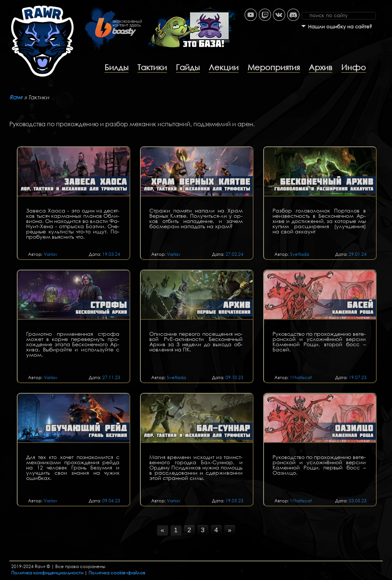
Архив (321, 67)
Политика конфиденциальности (47, 573)
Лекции (224, 67)
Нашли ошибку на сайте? (340, 27)
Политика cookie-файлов (117, 573)
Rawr (16, 97)
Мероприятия (274, 67)
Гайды (188, 67)
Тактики (152, 67)
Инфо (354, 67)
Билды (116, 67)
